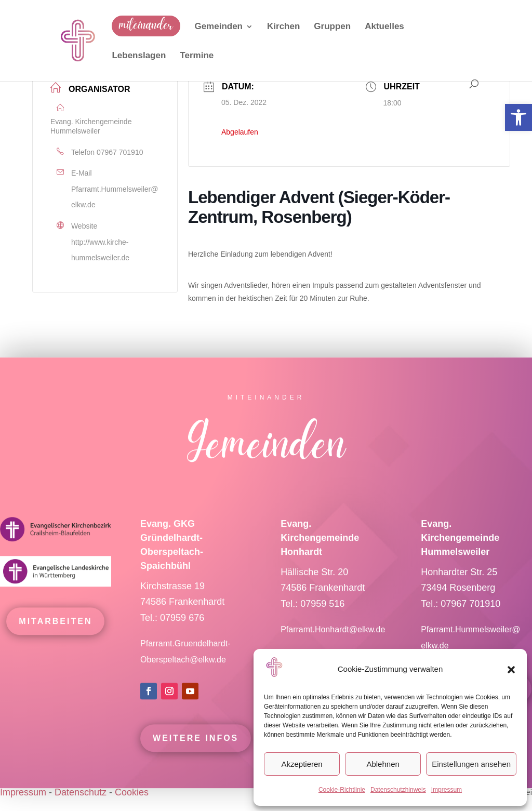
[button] (511, 670)
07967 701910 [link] (120, 152)
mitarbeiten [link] (55, 624)
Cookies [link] (132, 792)
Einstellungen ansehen (471, 764)
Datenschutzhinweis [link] (398, 790)
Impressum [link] (447, 790)
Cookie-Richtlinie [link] (342, 790)
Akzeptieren (302, 764)
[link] (518, 117)
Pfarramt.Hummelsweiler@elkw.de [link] (115, 197)
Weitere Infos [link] (196, 741)
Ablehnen (383, 764)
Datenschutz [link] (81, 792)
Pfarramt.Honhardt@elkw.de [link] (334, 633)
